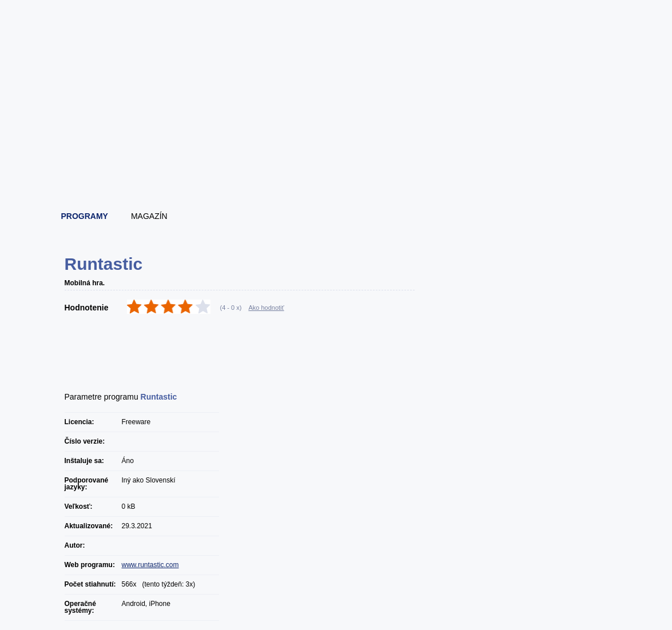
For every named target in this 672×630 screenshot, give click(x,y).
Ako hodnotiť (266, 308)
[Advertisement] (337, 169)
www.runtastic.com (150, 565)
